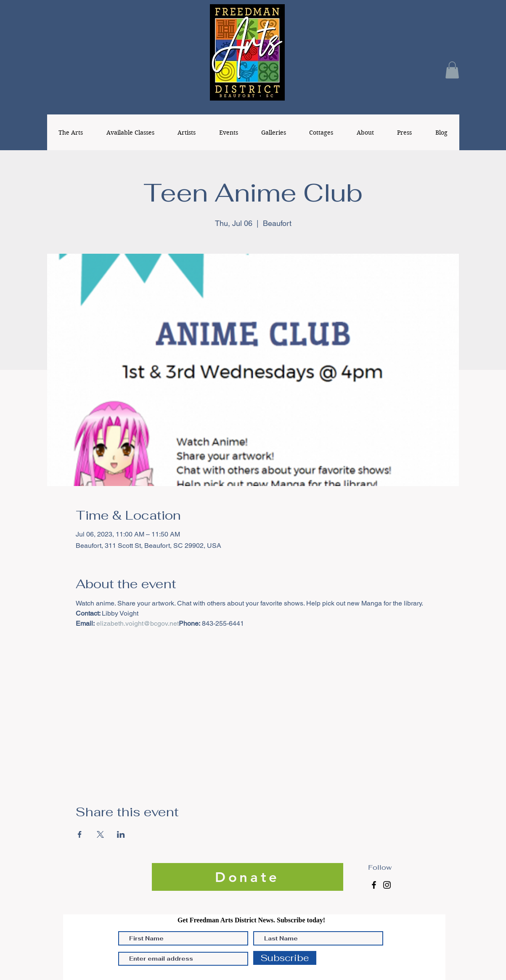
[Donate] (248, 877)
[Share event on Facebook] (80, 834)
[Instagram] (387, 885)
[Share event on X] (100, 834)
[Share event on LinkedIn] (121, 834)
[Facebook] (374, 885)
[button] (452, 70)
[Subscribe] (285, 958)
